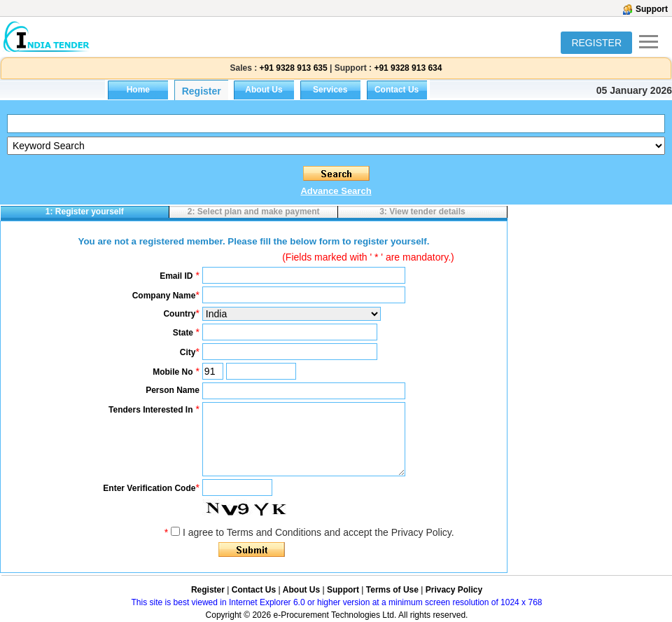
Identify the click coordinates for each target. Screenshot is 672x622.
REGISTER (596, 43)
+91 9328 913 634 (408, 68)
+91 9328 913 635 (292, 68)
